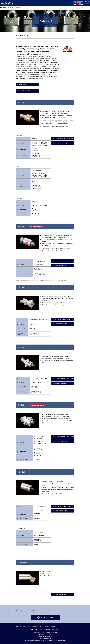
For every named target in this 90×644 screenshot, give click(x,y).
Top (17, 627)
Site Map (52, 627)
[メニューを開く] (87, 3)
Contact (46, 627)
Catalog (35, 627)
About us (22, 627)
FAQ (41, 627)
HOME (4, 8)
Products (11, 8)
